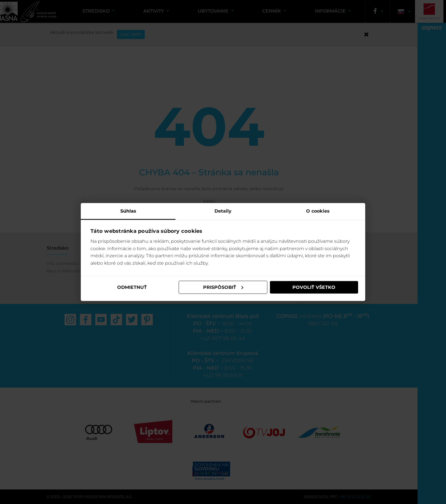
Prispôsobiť (223, 287)
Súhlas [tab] (128, 211)
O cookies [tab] (318, 211)
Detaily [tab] (223, 211)
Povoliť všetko (314, 287)
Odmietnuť (132, 287)
